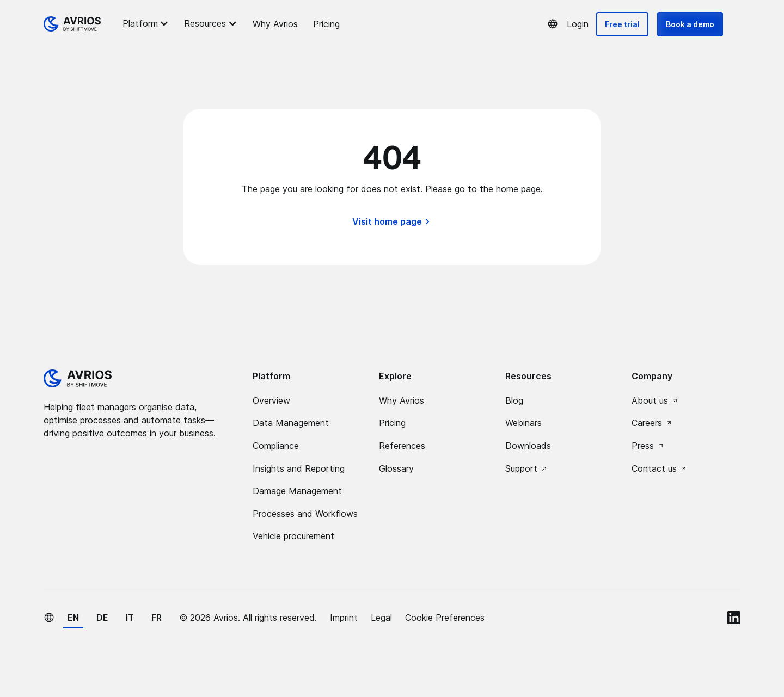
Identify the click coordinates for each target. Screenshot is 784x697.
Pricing (326, 24)
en (73, 618)
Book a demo (690, 24)
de (102, 618)
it (130, 618)
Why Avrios (275, 24)
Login (578, 24)
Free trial (622, 24)
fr (157, 618)
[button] (147, 23)
